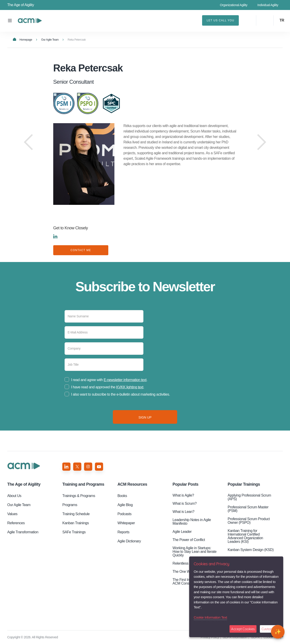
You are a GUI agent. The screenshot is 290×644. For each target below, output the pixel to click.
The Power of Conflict (189, 540)
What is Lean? (184, 512)
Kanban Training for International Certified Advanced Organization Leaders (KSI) (245, 536)
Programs (70, 505)
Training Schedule (76, 514)
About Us (14, 496)
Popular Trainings (244, 484)
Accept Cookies (243, 629)
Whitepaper (126, 523)
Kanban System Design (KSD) (251, 550)
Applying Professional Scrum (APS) (249, 497)
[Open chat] (278, 632)
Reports (123, 532)
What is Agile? (183, 495)
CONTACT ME (81, 250)
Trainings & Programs (79, 496)
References (16, 523)
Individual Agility (268, 5)
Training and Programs (83, 484)
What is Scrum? (185, 503)
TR (282, 20)
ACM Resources (132, 484)
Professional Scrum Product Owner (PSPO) (249, 521)
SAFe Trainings (74, 532)
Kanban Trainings (76, 523)
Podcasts (124, 514)
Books (122, 496)
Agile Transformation (23, 532)
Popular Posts (186, 484)
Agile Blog (125, 505)
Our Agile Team (50, 40)
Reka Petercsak (30, 21)
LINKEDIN (55, 236)
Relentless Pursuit (186, 563)
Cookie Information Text (210, 617)
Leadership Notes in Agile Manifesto (192, 522)
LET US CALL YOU (220, 20)
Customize (269, 629)
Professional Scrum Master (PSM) (248, 509)
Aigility (24, 484)
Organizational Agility (234, 5)
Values (12, 514)
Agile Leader (182, 532)
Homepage (23, 39)
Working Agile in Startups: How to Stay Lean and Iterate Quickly (195, 552)
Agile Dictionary (129, 541)
